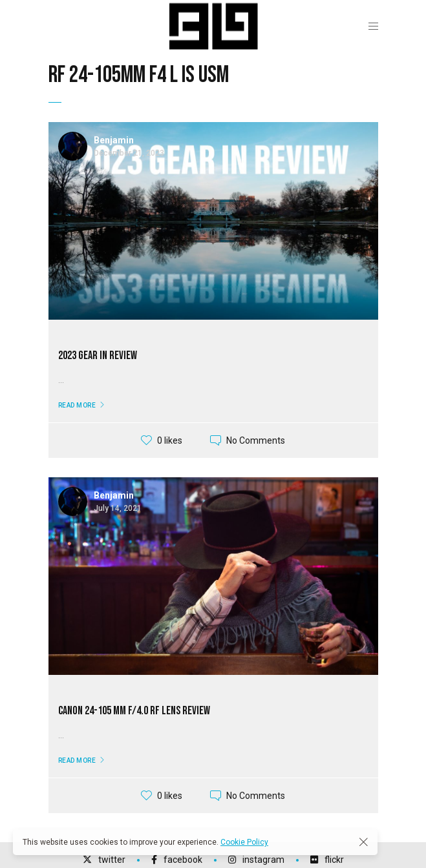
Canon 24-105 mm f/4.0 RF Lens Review (134, 711)
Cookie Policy (244, 842)
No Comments (256, 440)
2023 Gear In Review (98, 356)
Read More (77, 405)
